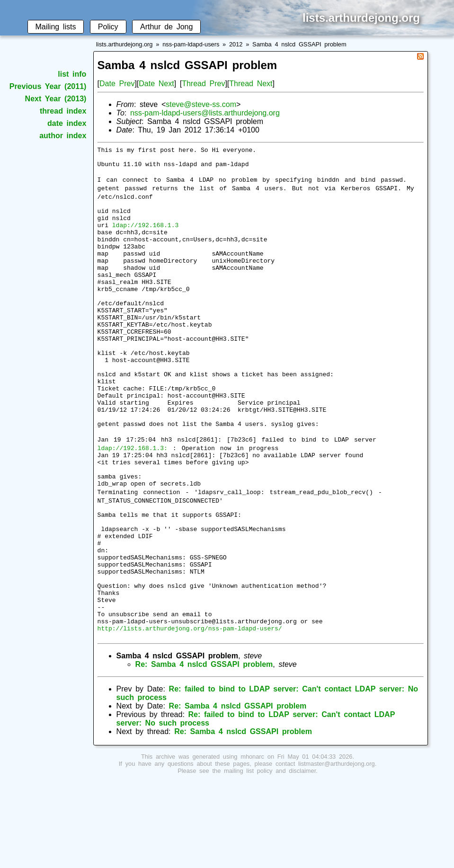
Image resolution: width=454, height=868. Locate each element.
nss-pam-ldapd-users (191, 44)
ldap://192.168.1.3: (133, 500)
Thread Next (251, 84)
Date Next (156, 84)
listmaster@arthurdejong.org (337, 850)
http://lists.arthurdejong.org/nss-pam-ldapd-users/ (190, 713)
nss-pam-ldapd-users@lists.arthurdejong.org (205, 113)
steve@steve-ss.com (201, 104)
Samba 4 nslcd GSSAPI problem (299, 44)
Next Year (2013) (56, 99)
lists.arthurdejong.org (125, 44)
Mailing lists (56, 27)
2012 (236, 44)
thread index (63, 111)
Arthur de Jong (166, 27)
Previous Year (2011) (48, 86)
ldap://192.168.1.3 (145, 236)
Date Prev (117, 84)
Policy (108, 27)
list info (72, 74)
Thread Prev (203, 84)
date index (67, 123)
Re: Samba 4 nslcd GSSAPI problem (204, 751)
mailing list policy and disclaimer (270, 857)
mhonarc (252, 843)
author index (63, 136)
